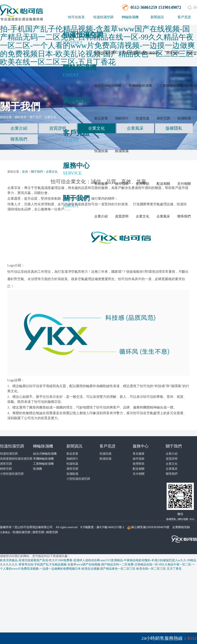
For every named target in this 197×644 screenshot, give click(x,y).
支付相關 (184, 184)
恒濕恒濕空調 (21, 532)
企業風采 (163, 216)
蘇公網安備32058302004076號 (150, 527)
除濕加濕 (122, 151)
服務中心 (141, 446)
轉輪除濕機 (130, 17)
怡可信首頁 (76, 17)
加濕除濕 (184, 118)
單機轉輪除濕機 (140, 86)
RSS (192, 519)
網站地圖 (183, 519)
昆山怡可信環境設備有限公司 (34, 527)
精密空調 (6, 469)
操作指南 (122, 184)
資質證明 (122, 216)
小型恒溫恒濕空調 (12, 474)
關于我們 (35, 117)
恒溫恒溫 (143, 118)
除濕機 (38, 469)
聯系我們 (184, 216)
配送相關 (163, 184)
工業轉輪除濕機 (171, 86)
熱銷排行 (122, 118)
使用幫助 (143, 184)
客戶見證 (108, 446)
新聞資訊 (157, 17)
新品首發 (101, 118)
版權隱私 (174, 128)
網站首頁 (21, 117)
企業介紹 (101, 216)
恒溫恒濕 (101, 151)
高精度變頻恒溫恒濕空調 (140, 53)
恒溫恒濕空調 (103, 17)
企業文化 (143, 216)
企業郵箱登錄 (181, 527)
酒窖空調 (173, 53)
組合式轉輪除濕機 (108, 86)
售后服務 (101, 184)
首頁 (25, 172)
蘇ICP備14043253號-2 (110, 527)
